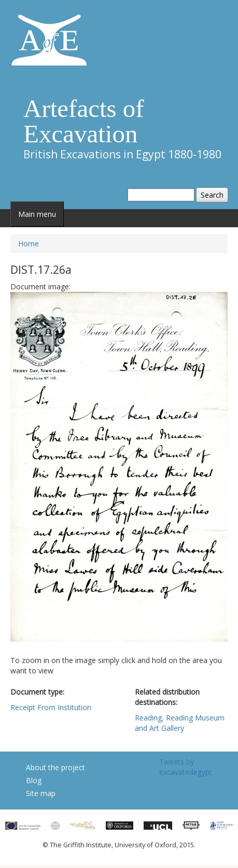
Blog (34, 780)
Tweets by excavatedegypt (186, 767)
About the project (55, 767)
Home (29, 244)
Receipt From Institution (51, 707)
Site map (41, 793)
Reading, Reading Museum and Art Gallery (180, 723)
